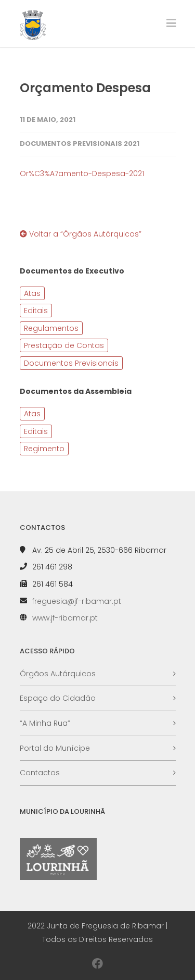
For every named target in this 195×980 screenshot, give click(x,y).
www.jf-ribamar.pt (65, 618)
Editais (36, 311)
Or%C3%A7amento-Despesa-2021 (82, 173)
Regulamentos (51, 328)
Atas (32, 293)
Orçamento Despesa (85, 88)
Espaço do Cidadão (58, 698)
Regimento (44, 449)
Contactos (40, 773)
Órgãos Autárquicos (58, 674)
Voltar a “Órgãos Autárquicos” (81, 234)
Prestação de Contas (64, 345)
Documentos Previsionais (71, 363)
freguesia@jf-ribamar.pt (77, 601)
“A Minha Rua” (45, 723)
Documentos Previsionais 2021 (80, 144)
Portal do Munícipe (55, 748)
